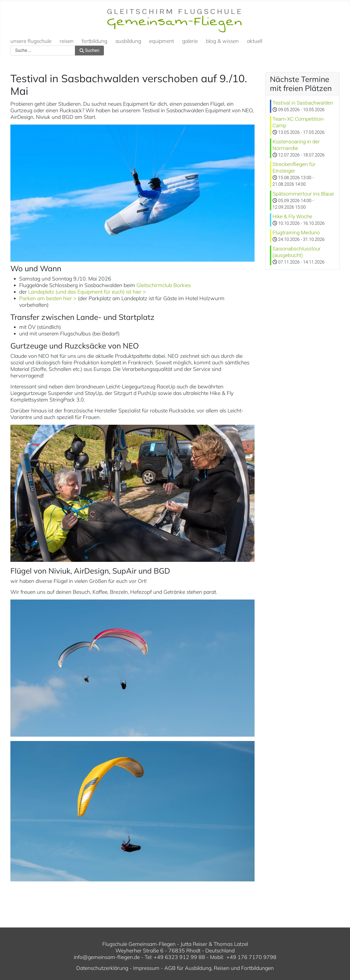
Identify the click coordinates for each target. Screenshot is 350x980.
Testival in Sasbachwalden (303, 103)
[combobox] (43, 51)
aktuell (255, 41)
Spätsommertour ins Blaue (303, 194)
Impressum (146, 968)
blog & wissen (222, 41)
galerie (190, 41)
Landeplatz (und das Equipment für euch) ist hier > (87, 292)
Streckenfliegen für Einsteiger (294, 168)
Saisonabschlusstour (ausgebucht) (297, 252)
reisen (67, 41)
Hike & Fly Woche (292, 216)
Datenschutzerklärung (102, 968)
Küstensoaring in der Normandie (296, 145)
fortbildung (94, 41)
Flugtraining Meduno (296, 233)
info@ (81, 957)
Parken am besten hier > (48, 298)
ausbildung (128, 41)
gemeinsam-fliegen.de (114, 957)
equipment (161, 41)
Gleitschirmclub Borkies (164, 285)
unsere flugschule (31, 41)
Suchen (89, 50)
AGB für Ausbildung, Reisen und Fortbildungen (219, 968)
